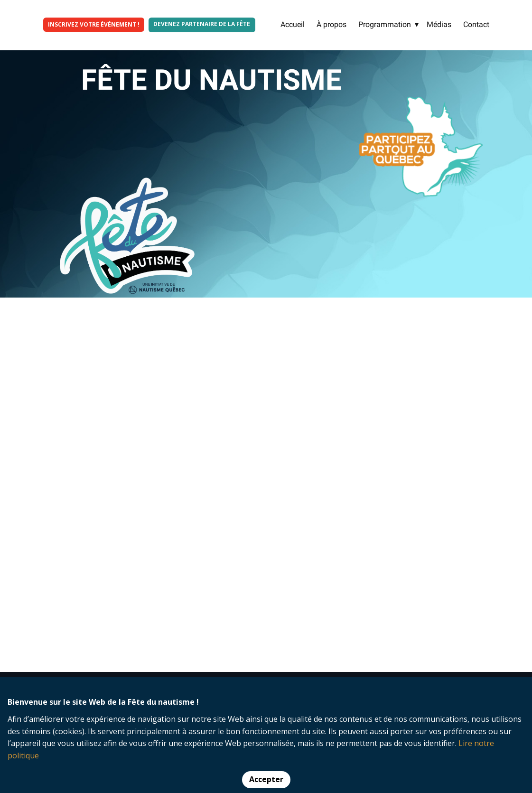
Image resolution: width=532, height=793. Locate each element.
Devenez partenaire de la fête (202, 24)
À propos (331, 24)
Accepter (266, 779)
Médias (439, 24)
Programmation (385, 24)
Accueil (293, 24)
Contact (476, 24)
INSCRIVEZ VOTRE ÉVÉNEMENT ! (94, 24)
